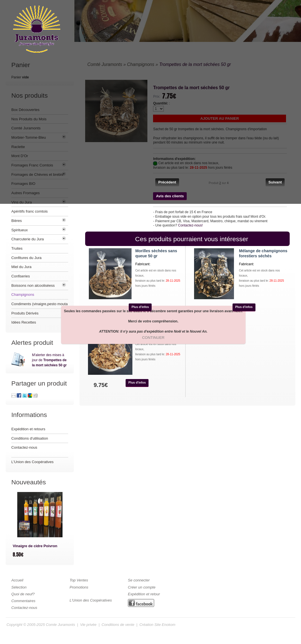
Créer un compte (142, 587)
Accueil (17, 580)
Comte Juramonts (60, 625)
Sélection (19, 587)
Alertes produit (32, 343)
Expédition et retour (144, 594)
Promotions (79, 587)
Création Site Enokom (157, 625)
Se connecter (139, 580)
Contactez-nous (24, 447)
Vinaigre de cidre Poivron (35, 546)
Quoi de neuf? (23, 594)
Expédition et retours (28, 429)
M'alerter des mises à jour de (49, 360)
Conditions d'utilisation (30, 438)
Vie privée (88, 625)
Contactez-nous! (190, 225)
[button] (167, 182)
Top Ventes (79, 580)
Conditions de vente (118, 625)
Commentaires (23, 601)
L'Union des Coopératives (32, 462)
